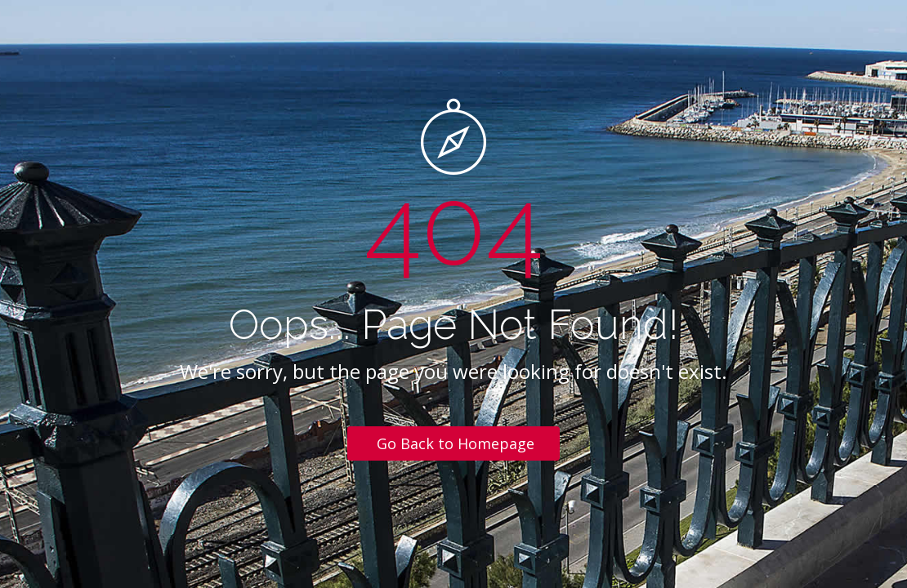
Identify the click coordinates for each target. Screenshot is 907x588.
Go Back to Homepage (456, 443)
